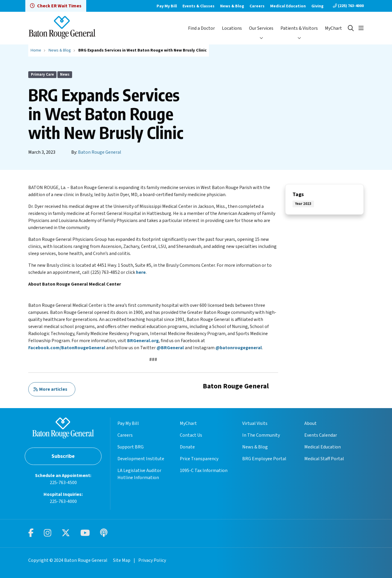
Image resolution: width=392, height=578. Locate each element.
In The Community (261, 435)
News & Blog (232, 6)
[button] (361, 28)
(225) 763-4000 (348, 6)
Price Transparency (199, 459)
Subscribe (63, 456)
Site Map (122, 560)
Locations (232, 28)
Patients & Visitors (299, 28)
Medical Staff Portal (324, 459)
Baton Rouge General (100, 152)
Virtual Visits (255, 423)
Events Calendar (321, 435)
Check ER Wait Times (56, 6)
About (310, 423)
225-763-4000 (63, 501)
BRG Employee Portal (264, 459)
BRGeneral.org (143, 341)
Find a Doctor (201, 28)
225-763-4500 (63, 483)
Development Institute (141, 459)
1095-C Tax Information (204, 471)
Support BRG (131, 447)
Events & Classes (199, 6)
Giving (317, 6)
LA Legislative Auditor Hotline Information (139, 474)
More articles (50, 389)
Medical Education (288, 6)
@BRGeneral (170, 348)
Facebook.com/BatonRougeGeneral (67, 348)
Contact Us (191, 435)
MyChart (333, 28)
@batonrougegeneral (239, 348)
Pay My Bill (167, 6)
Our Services (261, 28)
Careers (257, 6)
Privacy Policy (152, 560)
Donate (187, 447)
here (141, 272)
